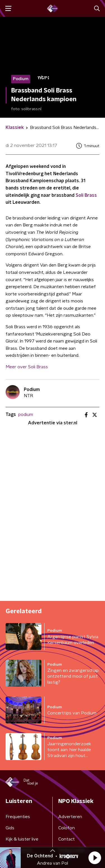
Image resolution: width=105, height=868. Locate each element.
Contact (66, 839)
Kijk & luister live (22, 839)
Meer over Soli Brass (27, 367)
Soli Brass (86, 195)
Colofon (66, 828)
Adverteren (70, 817)
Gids (10, 828)
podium (26, 415)
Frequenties (18, 817)
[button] (95, 858)
